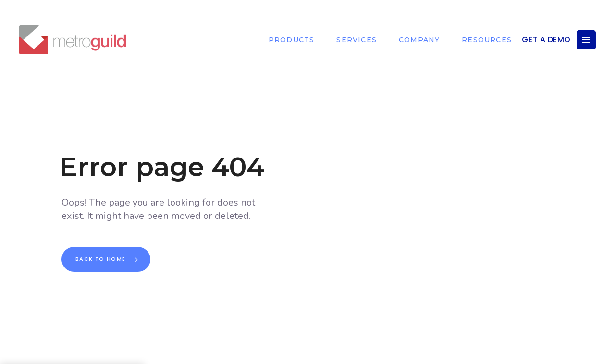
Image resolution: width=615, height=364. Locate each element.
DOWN (317, 352)
